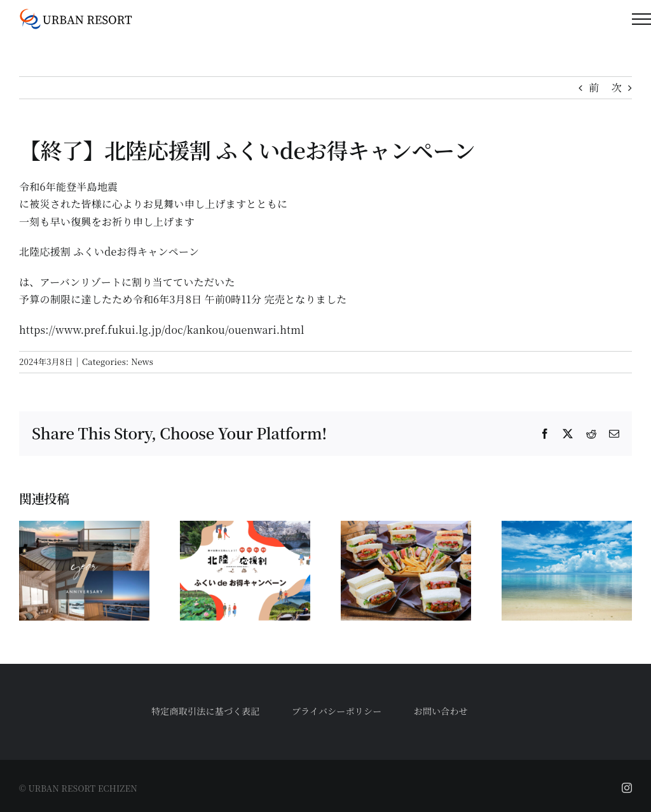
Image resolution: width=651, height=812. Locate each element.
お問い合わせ (441, 711)
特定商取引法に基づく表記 (206, 711)
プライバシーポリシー (337, 711)
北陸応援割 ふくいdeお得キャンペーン (109, 251)
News (142, 361)
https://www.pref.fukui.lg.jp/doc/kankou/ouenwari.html (162, 330)
